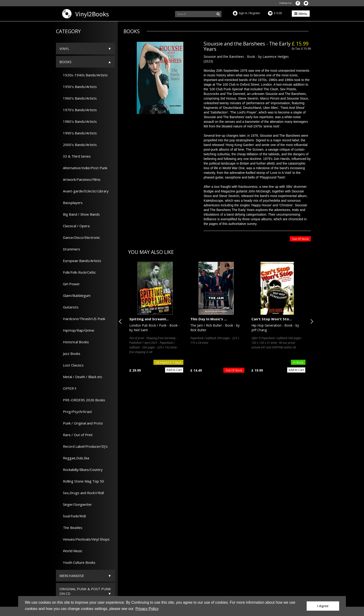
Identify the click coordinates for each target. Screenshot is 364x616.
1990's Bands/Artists (78, 133)
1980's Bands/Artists (78, 121)
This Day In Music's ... (209, 319)
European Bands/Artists (80, 261)
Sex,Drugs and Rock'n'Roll (82, 493)
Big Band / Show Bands (80, 214)
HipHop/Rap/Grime (77, 330)
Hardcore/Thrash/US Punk (82, 319)
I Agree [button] (323, 606)
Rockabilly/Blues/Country (81, 470)
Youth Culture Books (77, 562)
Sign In (243, 13)
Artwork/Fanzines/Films (80, 179)
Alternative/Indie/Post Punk (83, 168)
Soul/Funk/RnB (73, 516)
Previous (121, 321)
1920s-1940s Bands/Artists (84, 75)
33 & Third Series (75, 156)
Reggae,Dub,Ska (74, 458)
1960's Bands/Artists (78, 98)
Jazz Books (70, 353)
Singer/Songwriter (76, 504)
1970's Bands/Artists (78, 110)
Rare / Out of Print (76, 435)
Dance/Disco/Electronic (80, 237)
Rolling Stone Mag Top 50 (82, 481)
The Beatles (71, 528)
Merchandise (72, 576)
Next (311, 321)
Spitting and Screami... (149, 319)
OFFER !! (68, 388)
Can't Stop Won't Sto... (272, 319)
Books (65, 62)
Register (255, 13)
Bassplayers (71, 203)
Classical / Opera (75, 226)
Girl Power (70, 284)
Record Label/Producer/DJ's (84, 446)
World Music (71, 551)
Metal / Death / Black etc (81, 377)
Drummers (70, 249)
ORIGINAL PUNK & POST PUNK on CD (85, 591)
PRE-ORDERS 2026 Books (82, 400)
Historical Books (74, 342)
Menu (301, 13)
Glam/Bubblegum (75, 295)
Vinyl (64, 49)
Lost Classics (71, 365)
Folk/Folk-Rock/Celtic (78, 272)
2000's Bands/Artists (78, 145)
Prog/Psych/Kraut (76, 412)
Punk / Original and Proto (81, 423)
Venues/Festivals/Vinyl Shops (84, 539)
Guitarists (69, 307)
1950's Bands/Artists (78, 87)
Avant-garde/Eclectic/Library (84, 191)
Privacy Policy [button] (147, 609)
